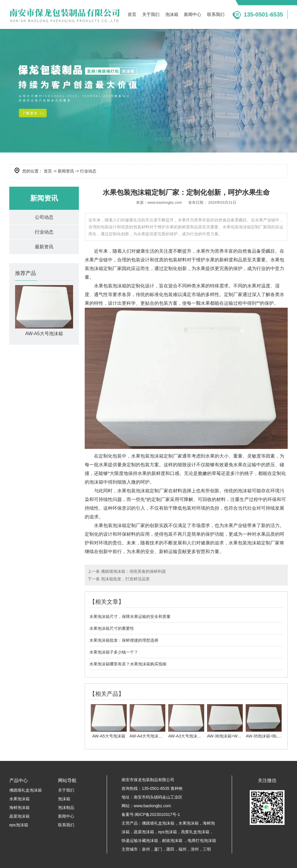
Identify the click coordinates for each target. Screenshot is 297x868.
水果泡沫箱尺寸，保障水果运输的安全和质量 (130, 616)
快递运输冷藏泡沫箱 (140, 841)
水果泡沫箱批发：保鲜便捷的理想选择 (124, 640)
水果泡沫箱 (19, 799)
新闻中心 (193, 14)
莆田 (170, 849)
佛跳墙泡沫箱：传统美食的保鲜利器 (133, 571)
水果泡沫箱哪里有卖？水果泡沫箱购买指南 (128, 664)
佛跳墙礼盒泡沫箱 (26, 790)
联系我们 (216, 14)
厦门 (158, 849)
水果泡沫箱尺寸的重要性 (112, 628)
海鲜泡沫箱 (19, 808)
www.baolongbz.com (165, 202)
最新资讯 (44, 247)
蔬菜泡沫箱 (19, 816)
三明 (207, 849)
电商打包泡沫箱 (202, 841)
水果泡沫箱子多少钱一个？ (114, 652)
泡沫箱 (172, 14)
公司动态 (44, 217)
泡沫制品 (66, 808)
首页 (132, 14)
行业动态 (44, 232)
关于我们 (151, 14)
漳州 (195, 849)
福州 (182, 849)
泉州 (146, 849)
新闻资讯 (66, 171)
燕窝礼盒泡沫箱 (195, 832)
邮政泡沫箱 (172, 841)
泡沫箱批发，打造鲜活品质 (125, 579)
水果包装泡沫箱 (110, 286)
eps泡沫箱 (19, 825)
